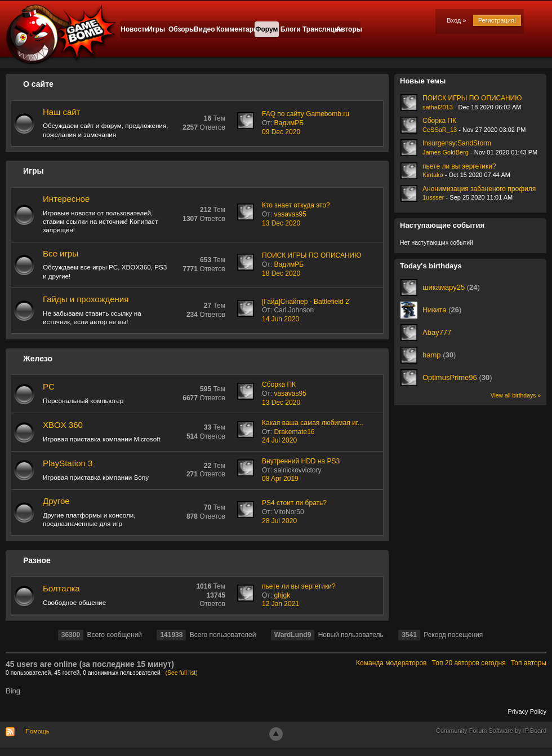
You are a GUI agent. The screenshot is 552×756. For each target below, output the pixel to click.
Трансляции (319, 29)
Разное (37, 560)
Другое (56, 501)
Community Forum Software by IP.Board (491, 731)
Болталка (61, 588)
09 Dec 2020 (281, 132)
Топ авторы (529, 663)
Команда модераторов (391, 663)
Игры (156, 29)
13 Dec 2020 (281, 223)
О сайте (38, 84)
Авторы (348, 29)
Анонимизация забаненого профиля (479, 189)
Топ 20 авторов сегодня (469, 663)
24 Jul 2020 (279, 440)
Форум (266, 29)
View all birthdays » (516, 395)
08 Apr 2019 (280, 479)
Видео (204, 29)
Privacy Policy (527, 711)
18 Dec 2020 (281, 273)
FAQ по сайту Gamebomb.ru (306, 114)
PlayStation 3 (68, 463)
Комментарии (235, 29)
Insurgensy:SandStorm (457, 143)
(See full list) (182, 673)
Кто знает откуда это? (296, 205)
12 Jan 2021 (281, 604)
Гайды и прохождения (86, 299)
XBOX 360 (63, 425)
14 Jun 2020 (281, 319)
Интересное (66, 199)
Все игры (61, 253)
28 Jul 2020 (279, 521)
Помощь (37, 731)
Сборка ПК (279, 384)
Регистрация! (497, 20)
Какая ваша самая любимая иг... (313, 423)
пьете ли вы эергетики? (299, 586)
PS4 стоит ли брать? (294, 503)
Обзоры (181, 29)
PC (49, 386)
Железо (38, 359)
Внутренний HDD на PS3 (301, 461)
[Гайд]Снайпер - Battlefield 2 (306, 302)
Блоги (291, 29)
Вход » (456, 20)
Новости (133, 29)
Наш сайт (61, 112)
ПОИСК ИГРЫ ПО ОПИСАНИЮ (311, 255)
